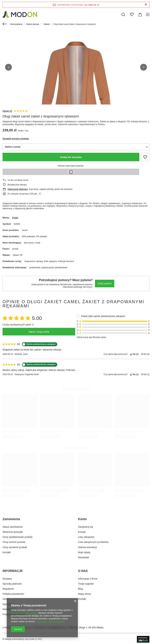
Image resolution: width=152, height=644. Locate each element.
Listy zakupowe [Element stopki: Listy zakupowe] (86, 536)
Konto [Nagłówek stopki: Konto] (82, 518)
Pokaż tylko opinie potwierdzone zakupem (103, 315)
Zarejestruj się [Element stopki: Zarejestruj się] (85, 525)
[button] (8, 67)
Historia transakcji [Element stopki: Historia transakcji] (87, 546)
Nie (145, 353)
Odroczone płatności (18, 188)
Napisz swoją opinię (39, 330)
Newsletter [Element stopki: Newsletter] (84, 556)
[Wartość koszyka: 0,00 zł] (140, 15)
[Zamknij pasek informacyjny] (146, 5)
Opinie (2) (7, 109)
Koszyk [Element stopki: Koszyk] (82, 531)
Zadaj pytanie (105, 282)
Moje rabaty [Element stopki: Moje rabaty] (84, 551)
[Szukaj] (123, 15)
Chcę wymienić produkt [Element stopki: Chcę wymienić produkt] (15, 546)
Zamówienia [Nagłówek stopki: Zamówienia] (11, 518)
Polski (15, 216)
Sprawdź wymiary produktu (16, 137)
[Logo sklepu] (20, 15)
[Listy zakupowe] (132, 15)
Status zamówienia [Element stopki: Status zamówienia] (13, 525)
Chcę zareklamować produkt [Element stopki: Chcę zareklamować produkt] (18, 536)
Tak (134, 353)
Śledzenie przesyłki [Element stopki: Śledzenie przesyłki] (13, 531)
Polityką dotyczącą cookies (24, 613)
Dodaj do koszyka (71, 156)
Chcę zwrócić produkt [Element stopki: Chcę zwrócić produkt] (14, 541)
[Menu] (148, 15)
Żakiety (47, 24)
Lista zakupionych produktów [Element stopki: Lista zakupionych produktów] (93, 541)
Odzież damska (33, 24)
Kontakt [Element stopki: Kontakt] (7, 551)
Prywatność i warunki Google (49, 621)
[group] (76, 89)
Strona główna (16, 24)
